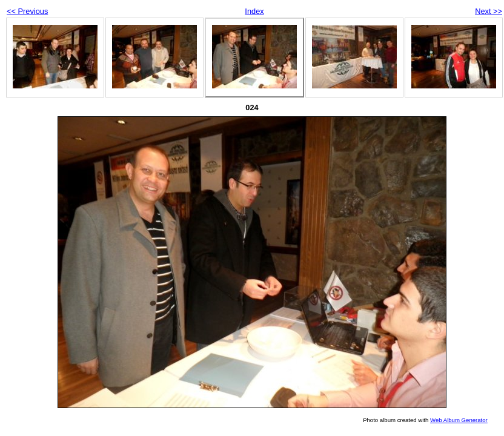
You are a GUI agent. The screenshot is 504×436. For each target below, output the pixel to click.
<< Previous (27, 11)
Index (254, 11)
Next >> (489, 11)
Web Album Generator (459, 420)
